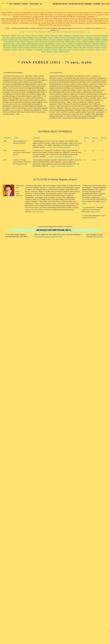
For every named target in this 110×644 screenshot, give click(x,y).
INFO (11, 4)
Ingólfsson (6, 44)
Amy (23, 35)
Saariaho (90, 47)
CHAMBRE (97, 4)
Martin (27, 45)
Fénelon (105, 39)
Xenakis (50, 51)
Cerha (63, 38)
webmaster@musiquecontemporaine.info (48, 237)
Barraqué (54, 35)
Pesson (14, 47)
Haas (68, 41)
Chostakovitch (71, 38)
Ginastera (30, 41)
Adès (19, 35)
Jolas (13, 44)
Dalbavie (5, 39)
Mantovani (7, 45)
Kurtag (42, 44)
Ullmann (82, 50)
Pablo (79, 45)
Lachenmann (50, 44)
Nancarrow (55, 45)
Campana (43, 38)
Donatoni (39, 39)
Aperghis (34, 35)
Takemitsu (62, 50)
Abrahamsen (6, 35)
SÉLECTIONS (34, 4)
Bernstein (89, 35)
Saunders (98, 47)
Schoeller (22, 50)
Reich (56, 47)
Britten (31, 38)
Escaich (85, 39)
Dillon (32, 39)
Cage (37, 38)
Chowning (81, 38)
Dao (21, 39)
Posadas (27, 47)
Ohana (73, 45)
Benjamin (76, 35)
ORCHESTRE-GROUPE (60, 4)
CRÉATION (7, 138)
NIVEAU (104, 138)
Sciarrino (29, 50)
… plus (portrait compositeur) (62, 147)
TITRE (16, 138)
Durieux (53, 39)
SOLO (103, 4)
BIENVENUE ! (98, 237)
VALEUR (95, 138)
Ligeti (64, 44)
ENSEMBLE (88, 4)
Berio (83, 35)
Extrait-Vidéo (95, 212)
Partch (98, 45)
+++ (58, 30)
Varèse (98, 50)
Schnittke (14, 50)
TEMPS (87, 138)
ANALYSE (37, 138)
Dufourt (46, 39)
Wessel (43, 51)
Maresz (21, 45)
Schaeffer (6, 50)
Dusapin (60, 39)
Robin (76, 47)
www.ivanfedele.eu (16, 110)
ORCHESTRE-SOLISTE (76, 4)
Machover (88, 44)
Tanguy (69, 50)
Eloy (73, 39)
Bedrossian (68, 35)
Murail (48, 45)
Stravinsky (47, 50)
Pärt (84, 45)
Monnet (42, 45)
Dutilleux (67, 39)
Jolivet (18, 44)
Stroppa (55, 50)
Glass (37, 41)
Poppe (20, 47)
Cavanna (57, 38)
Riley (66, 47)
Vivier (104, 50)
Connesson (89, 38)
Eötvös (79, 39)
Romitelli (82, 47)
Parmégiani (91, 45)
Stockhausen (38, 50)
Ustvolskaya (91, 50)
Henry (80, 41)
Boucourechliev (16, 38)
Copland (97, 38)
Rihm (61, 47)
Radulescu (49, 47)
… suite (49, 147)
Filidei (23, 41)
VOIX (108, 4)
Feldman (98, 39)
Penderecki (7, 47)
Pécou (104, 45)
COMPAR (25, 4)
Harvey (74, 41)
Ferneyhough (8, 41)
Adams (13, 35)
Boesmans (6, 38)
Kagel (24, 44)
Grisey (63, 41)
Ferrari (17, 41)
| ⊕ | (41, 4)
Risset (71, 47)
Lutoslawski (79, 44)
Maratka (15, 45)
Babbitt (41, 35)
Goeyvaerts (44, 41)
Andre (28, 35)
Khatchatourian (33, 44)
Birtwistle (104, 35)
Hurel (103, 41)
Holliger (91, 41)
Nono (62, 45)
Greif (57, 41)
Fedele (91, 39)
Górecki (52, 41)
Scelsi (104, 47)
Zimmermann (64, 51)
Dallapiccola (13, 39)
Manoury (103, 44)
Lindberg (70, 44)
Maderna (96, 44)
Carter (50, 38)
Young (56, 51)
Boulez (25, 38)
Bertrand (97, 35)
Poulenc (34, 47)
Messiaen (34, 45)
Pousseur (41, 47)
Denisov (26, 39)
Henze (85, 41)
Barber (47, 35)
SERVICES (17, 4)
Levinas (58, 44)
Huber (98, 41)
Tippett (76, 50)
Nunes (68, 45)
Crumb (104, 38)
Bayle (61, 35)
